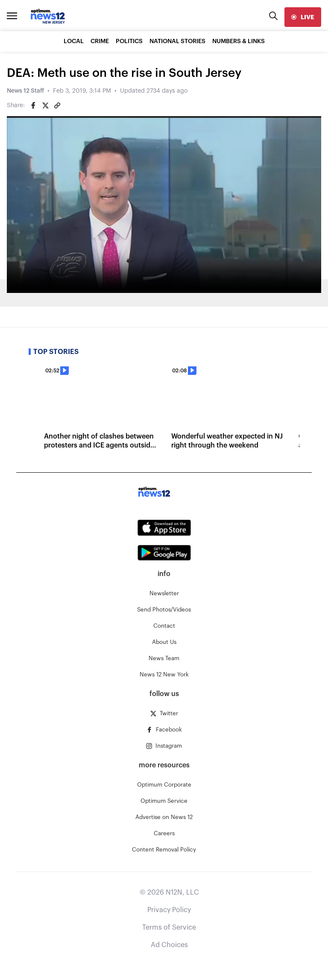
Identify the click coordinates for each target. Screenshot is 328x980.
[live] (303, 17)
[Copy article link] (57, 105)
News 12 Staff (25, 91)
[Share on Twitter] (45, 105)
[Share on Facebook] (33, 105)
